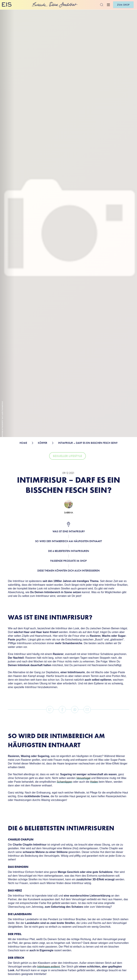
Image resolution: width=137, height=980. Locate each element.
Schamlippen (65, 782)
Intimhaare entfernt (48, 967)
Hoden (94, 782)
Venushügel (83, 778)
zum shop (123, 5)
